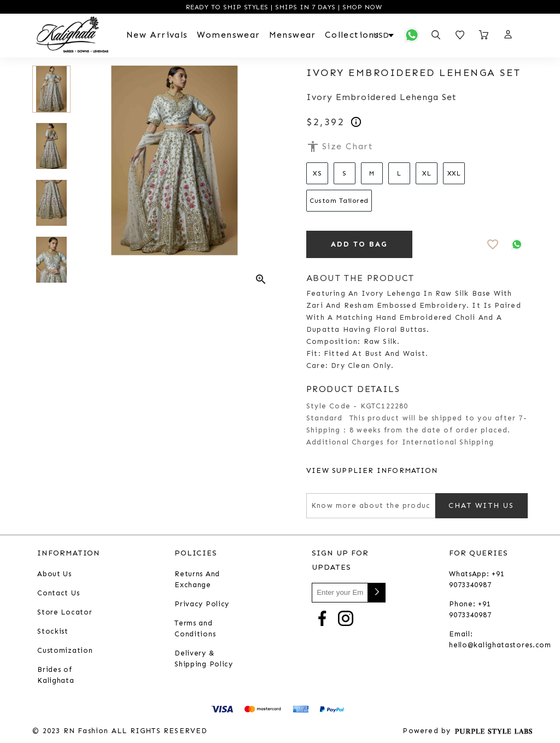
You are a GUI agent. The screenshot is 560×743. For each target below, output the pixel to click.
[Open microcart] (484, 35)
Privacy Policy (202, 604)
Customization (65, 650)
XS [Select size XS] (317, 173)
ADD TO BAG (360, 244)
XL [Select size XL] (427, 173)
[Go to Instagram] (346, 618)
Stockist (53, 631)
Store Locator (65, 612)
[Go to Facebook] (322, 618)
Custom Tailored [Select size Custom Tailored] (339, 201)
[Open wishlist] (460, 35)
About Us (54, 574)
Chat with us (481, 505)
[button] (507, 35)
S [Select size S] (345, 173)
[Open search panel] (436, 35)
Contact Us (58, 593)
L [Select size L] (399, 173)
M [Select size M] (372, 173)
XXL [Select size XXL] (454, 173)
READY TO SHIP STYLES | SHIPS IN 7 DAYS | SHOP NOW (282, 7)
